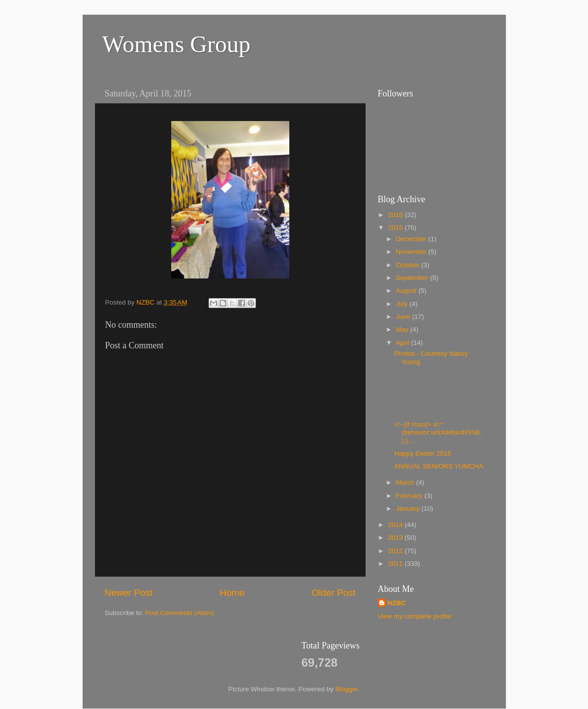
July (403, 304)
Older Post (333, 593)
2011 (396, 564)
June (404, 317)
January (409, 509)
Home (232, 593)
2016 (396, 215)
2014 (396, 525)
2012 (396, 551)
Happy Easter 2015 (423, 453)
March (406, 482)
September (413, 278)
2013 (396, 538)
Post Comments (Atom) (180, 613)
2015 (396, 228)
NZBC (397, 603)
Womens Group (176, 44)
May (403, 329)
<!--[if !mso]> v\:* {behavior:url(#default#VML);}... (438, 432)
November (412, 252)
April (404, 343)
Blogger (347, 689)
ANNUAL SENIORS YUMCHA (439, 466)
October (409, 265)
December (412, 239)
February (410, 496)
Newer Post (129, 593)
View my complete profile (415, 616)
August (407, 291)
